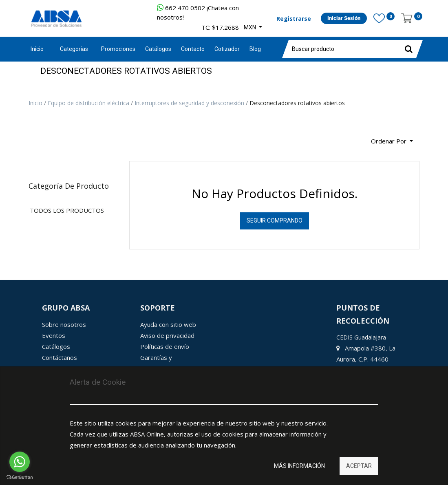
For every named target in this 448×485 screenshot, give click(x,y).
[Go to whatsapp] (20, 462)
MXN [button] (250, 27)
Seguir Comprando (275, 220)
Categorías (74, 49)
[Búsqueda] (35, 138)
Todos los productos (67, 211)
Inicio (37, 49)
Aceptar (359, 466)
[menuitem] (118, 49)
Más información (299, 466)
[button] (392, 141)
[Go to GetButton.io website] (20, 477)
